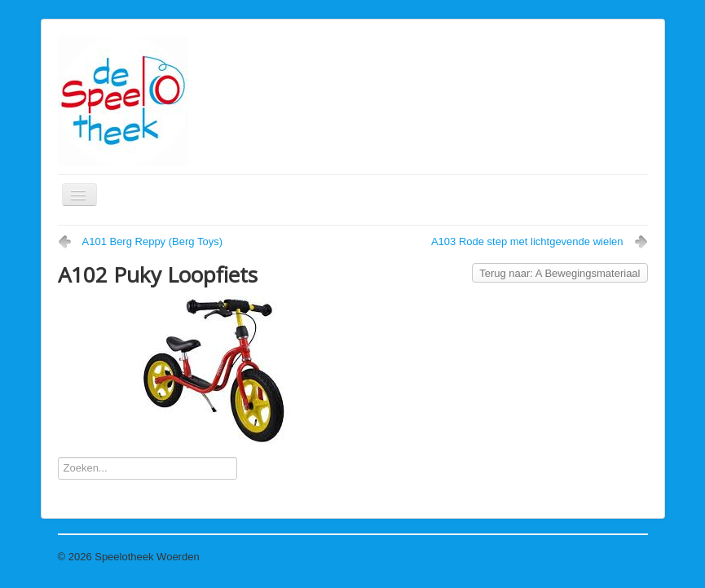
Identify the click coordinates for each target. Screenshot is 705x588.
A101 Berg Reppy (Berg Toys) (152, 241)
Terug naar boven (606, 557)
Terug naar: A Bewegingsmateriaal (560, 273)
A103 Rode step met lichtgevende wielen (527, 241)
